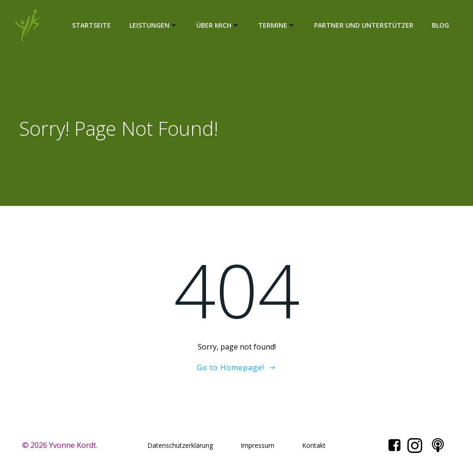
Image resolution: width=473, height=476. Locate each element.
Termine (277, 25)
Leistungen (154, 25)
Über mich (218, 25)
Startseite (91, 25)
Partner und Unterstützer (364, 25)
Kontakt (314, 445)
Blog (440, 25)
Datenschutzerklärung (180, 445)
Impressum (258, 445)
